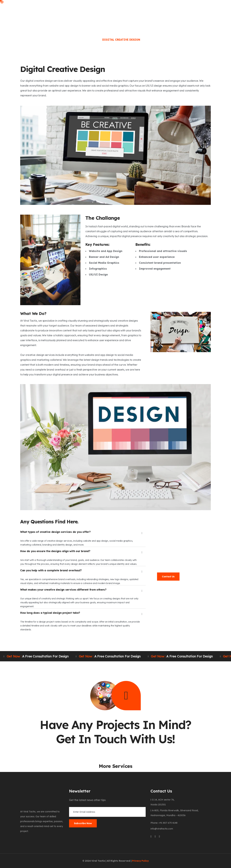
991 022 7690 (176, 554)
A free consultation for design (36, 656)
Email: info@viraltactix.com (104, 3)
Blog (194, 13)
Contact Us (168, 577)
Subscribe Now (83, 823)
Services (95, 13)
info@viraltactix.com (174, 565)
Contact (177, 13)
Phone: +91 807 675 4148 (69, 3)
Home (57, 13)
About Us (75, 13)
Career (135, 13)
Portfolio (155, 13)
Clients (117, 13)
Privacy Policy (140, 861)
